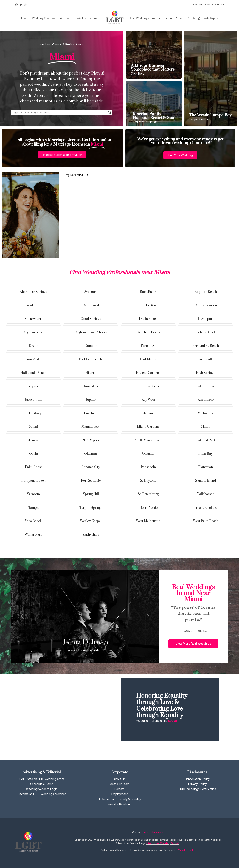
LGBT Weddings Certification (197, 789)
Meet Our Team (119, 784)
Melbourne (206, 413)
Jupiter (91, 400)
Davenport (206, 319)
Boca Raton (148, 292)
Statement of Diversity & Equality (119, 799)
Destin (33, 346)
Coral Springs (91, 319)
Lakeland (91, 413)
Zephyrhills (91, 535)
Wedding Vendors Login (42, 789)
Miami (33, 427)
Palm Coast (33, 467)
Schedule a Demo (42, 784)
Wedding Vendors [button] (43, 18)
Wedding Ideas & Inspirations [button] (79, 18)
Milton (206, 427)
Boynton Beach (206, 292)
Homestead (91, 386)
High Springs (206, 373)
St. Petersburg (148, 494)
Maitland (148, 413)
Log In (173, 721)
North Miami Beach (148, 440)
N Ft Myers (91, 440)
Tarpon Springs (91, 508)
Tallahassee (206, 494)
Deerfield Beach (148, 332)
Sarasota (33, 494)
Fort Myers (148, 359)
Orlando (148, 454)
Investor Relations (119, 804)
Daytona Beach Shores (91, 332)
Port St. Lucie (91, 481)
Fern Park (148, 346)
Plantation (206, 467)
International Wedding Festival (163, 843)
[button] (62, 155)
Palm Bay (206, 454)
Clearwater (33, 319)
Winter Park (33, 535)
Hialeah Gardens (148, 373)
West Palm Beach (206, 521)
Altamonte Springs (33, 292)
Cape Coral (91, 305)
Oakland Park (206, 440)
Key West (148, 400)
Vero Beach (33, 521)
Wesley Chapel (91, 521)
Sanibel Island (206, 481)
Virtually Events (186, 850)
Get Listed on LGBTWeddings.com (42, 779)
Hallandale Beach (33, 373)
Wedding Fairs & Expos (203, 18)
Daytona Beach (33, 332)
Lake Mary (33, 413)
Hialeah (91, 373)
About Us (119, 779)
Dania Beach (148, 319)
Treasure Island (206, 508)
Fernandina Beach (206, 346)
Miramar (33, 440)
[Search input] (60, 113)
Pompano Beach (33, 481)
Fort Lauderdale (91, 359)
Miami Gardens (148, 427)
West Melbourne (148, 521)
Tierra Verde (148, 508)
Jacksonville (33, 400)
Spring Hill (91, 494)
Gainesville (206, 359)
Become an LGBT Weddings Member (42, 794)
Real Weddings (139, 18)
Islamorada (206, 386)
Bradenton (33, 305)
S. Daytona (148, 481)
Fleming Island (33, 359)
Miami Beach (91, 427)
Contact (119, 789)
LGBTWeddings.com (152, 833)
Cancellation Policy (197, 779)
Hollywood (33, 386)
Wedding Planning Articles (168, 18)
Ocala (33, 454)
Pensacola (148, 467)
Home (25, 18)
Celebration (148, 305)
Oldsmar (91, 454)
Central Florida (206, 305)
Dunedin (91, 346)
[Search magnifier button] (110, 113)
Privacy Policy (197, 784)
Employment (119, 794)
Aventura (91, 292)
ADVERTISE (218, 5)
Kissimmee (206, 400)
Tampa (33, 508)
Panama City (91, 467)
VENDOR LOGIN (201, 5)
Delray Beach (206, 332)
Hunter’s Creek (148, 386)
